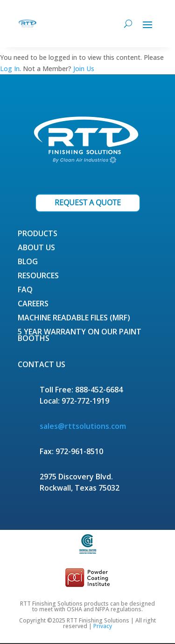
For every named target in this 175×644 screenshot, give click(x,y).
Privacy (103, 626)
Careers (33, 304)
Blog (28, 262)
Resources (38, 276)
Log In (10, 69)
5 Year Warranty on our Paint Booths (80, 336)
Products (38, 234)
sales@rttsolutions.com (83, 426)
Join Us (84, 69)
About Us (36, 248)
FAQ (25, 290)
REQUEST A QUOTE (88, 203)
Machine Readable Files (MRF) (74, 318)
